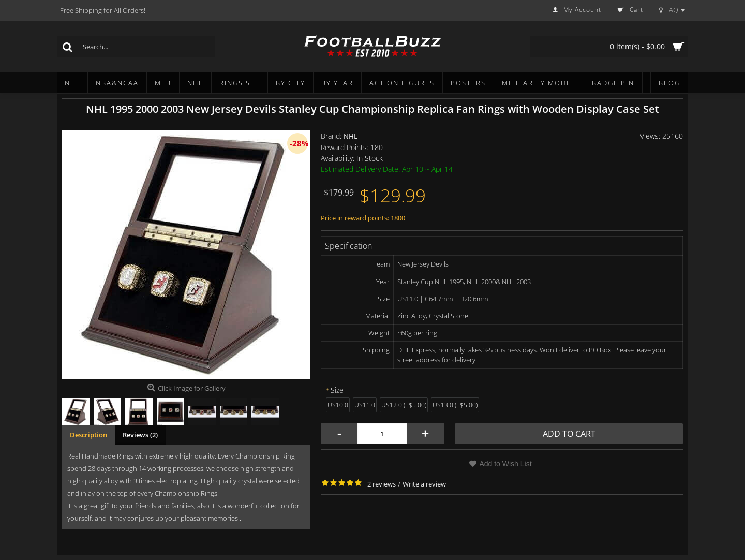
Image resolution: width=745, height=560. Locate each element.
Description (88, 435)
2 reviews (382, 484)
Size (337, 390)
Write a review (424, 484)
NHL (351, 136)
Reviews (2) (140, 435)
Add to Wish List (505, 464)
